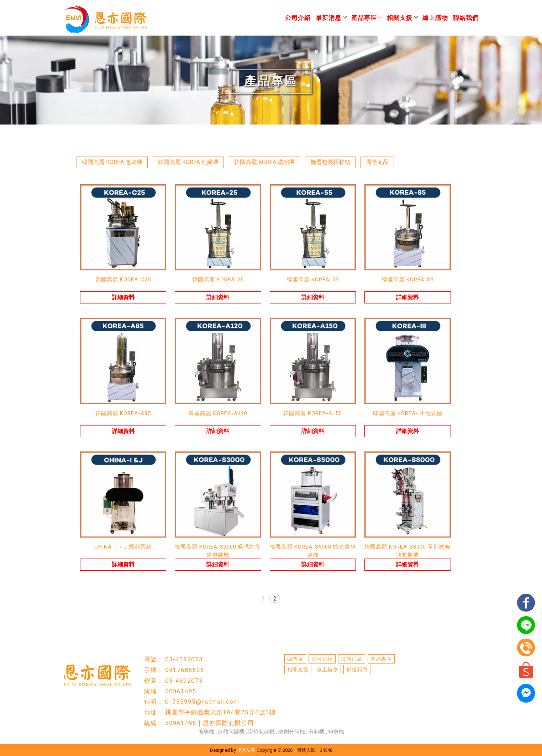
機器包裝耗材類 (330, 162)
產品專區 (367, 18)
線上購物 (435, 18)
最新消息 (331, 18)
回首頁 (295, 659)
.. (295, 750)
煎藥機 (206, 732)
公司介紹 (298, 18)
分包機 (317, 732)
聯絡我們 (466, 18)
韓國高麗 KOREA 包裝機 (112, 162)
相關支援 (402, 18)
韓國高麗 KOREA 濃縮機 (264, 162)
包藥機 (336, 732)
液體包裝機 (231, 732)
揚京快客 (246, 750)
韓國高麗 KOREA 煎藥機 (188, 162)
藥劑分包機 (292, 732)
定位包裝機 (261, 732)
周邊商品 (377, 162)
